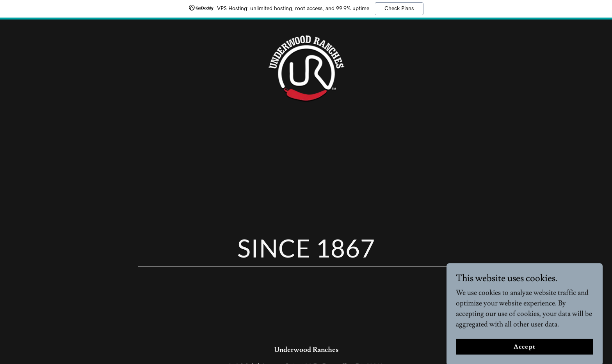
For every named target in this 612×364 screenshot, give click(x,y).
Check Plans (399, 9)
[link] (306, 66)
